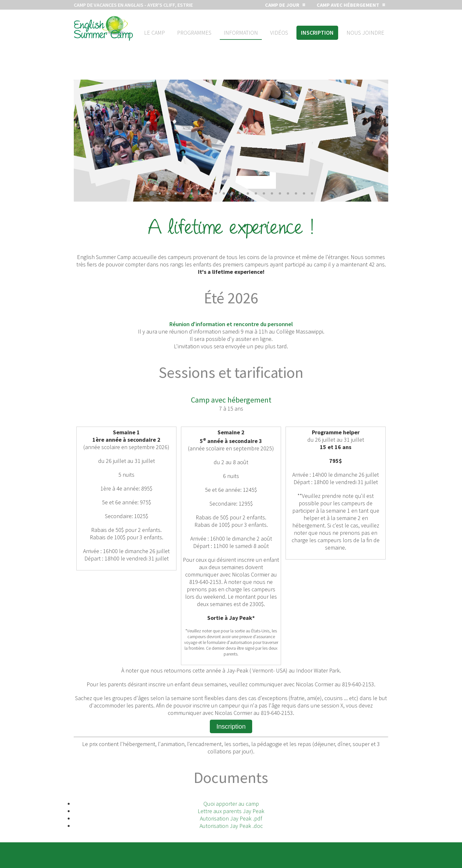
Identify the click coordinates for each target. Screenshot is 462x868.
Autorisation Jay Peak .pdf (231, 818)
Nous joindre (365, 33)
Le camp (154, 33)
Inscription (317, 33)
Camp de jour (282, 5)
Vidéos (279, 33)
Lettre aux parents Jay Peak (231, 811)
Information (241, 33)
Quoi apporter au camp (231, 804)
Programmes (194, 33)
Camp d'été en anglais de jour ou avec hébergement (103, 29)
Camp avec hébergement (348, 5)
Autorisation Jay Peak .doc (231, 826)
